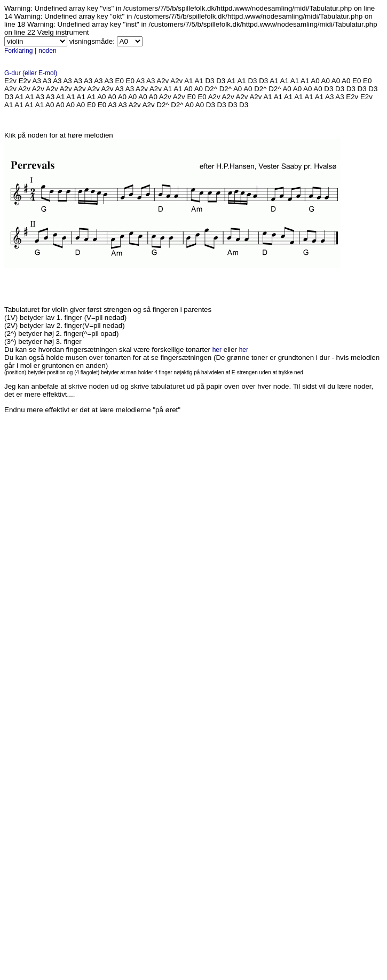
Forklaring (18, 51)
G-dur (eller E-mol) (31, 73)
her (217, 350)
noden (47, 51)
